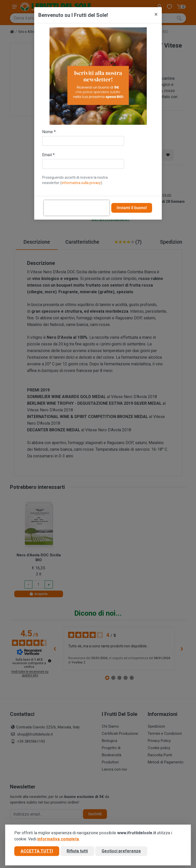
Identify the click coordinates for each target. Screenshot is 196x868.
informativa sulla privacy (81, 183)
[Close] (156, 14)
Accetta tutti (37, 851)
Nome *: (49, 132)
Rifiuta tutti (77, 851)
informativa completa (58, 839)
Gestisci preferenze (121, 851)
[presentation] (77, 208)
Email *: (49, 155)
